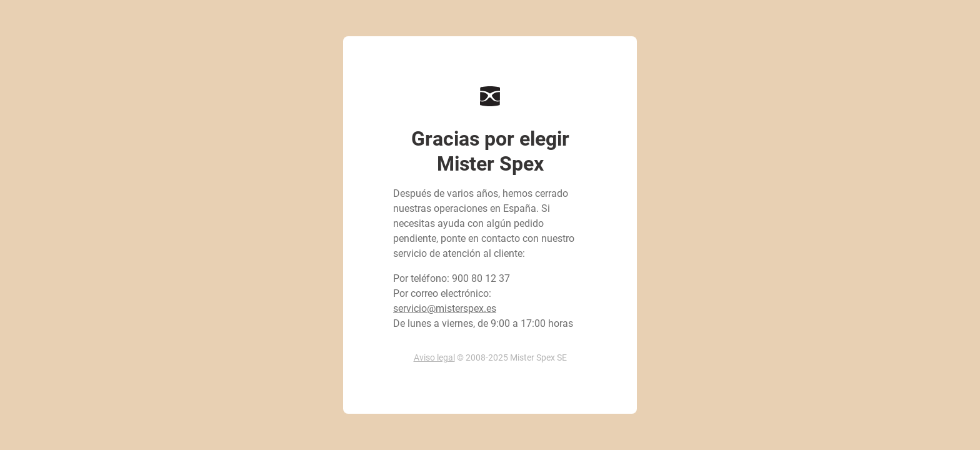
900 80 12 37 (481, 278)
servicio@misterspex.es (445, 308)
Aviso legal (434, 357)
